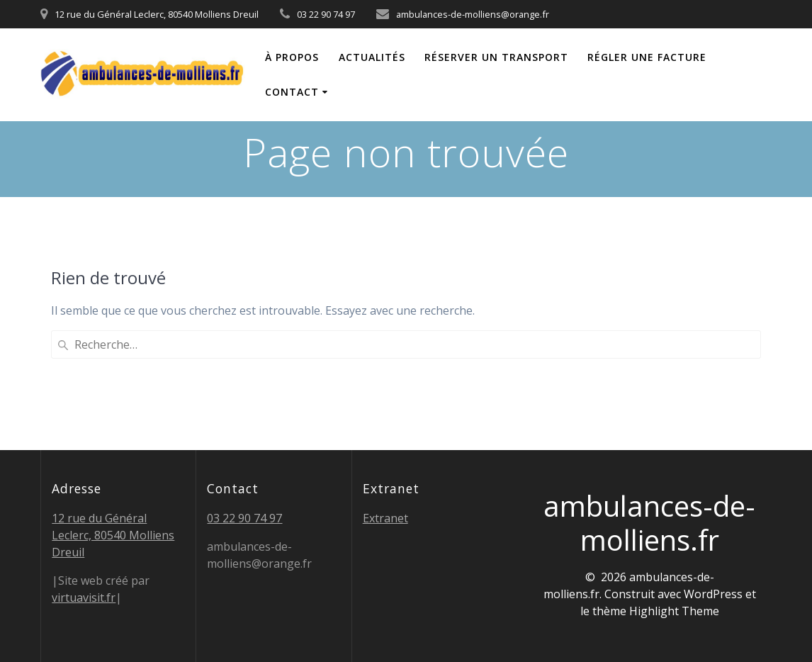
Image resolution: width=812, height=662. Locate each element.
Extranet (385, 518)
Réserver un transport (496, 57)
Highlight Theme (674, 611)
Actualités (372, 57)
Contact (292, 92)
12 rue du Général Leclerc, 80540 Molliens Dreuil (113, 535)
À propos (292, 57)
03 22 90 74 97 (244, 518)
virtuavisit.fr (84, 598)
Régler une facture (647, 57)
